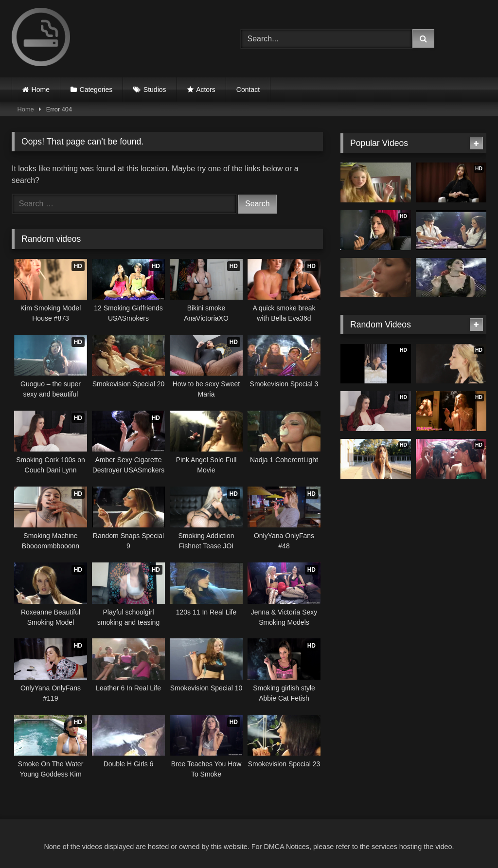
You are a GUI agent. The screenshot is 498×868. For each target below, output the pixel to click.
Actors (206, 90)
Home (41, 90)
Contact (248, 90)
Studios (155, 90)
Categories (96, 90)
